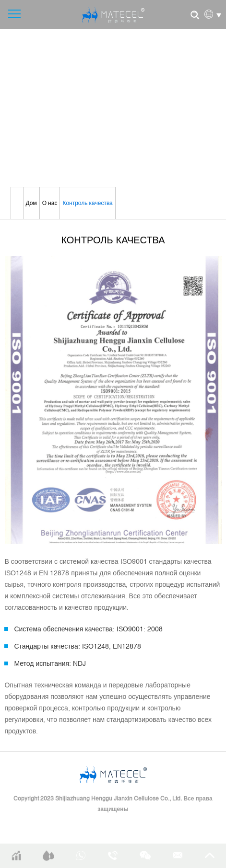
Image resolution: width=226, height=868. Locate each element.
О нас (50, 203)
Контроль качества (87, 203)
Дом (31, 203)
